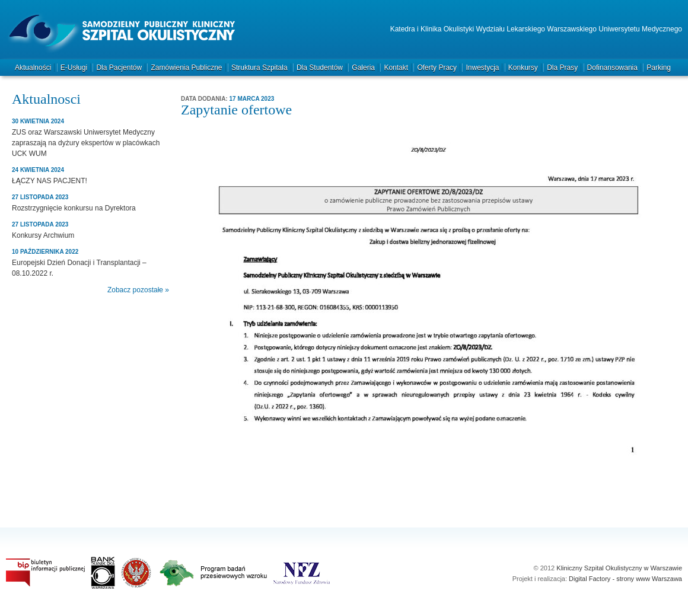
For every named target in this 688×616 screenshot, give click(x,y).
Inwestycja (482, 68)
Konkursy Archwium (43, 235)
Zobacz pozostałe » (138, 290)
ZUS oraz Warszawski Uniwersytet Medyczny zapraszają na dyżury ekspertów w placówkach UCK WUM (86, 143)
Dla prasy (562, 68)
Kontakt (396, 68)
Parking (659, 68)
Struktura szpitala (259, 68)
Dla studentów (320, 68)
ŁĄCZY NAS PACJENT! (50, 181)
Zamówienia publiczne (186, 68)
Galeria (363, 68)
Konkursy (523, 68)
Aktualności (33, 68)
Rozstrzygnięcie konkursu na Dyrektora (74, 208)
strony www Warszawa (649, 579)
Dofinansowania (612, 68)
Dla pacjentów (119, 68)
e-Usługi (74, 68)
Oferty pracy (437, 68)
